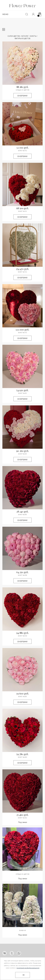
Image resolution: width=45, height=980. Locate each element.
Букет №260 (22, 757)
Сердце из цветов (23, 874)
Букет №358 (22, 575)
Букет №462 (22, 818)
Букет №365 (23, 514)
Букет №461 (23, 454)
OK (24, 975)
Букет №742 (23, 150)
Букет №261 (22, 696)
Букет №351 (22, 393)
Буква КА (22, 930)
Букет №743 (23, 332)
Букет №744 (22, 272)
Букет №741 (22, 211)
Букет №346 (22, 636)
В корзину (22, 96)
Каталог (25, 36)
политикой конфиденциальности (28, 968)
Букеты (33, 36)
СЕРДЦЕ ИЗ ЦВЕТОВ (23, 90)
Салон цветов (14, 36)
